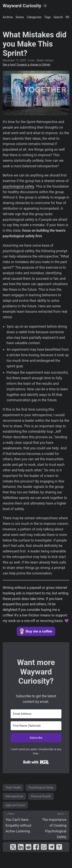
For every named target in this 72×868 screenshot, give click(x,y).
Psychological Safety (41, 788)
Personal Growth (41, 796)
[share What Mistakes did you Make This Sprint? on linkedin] (21, 847)
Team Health (13, 788)
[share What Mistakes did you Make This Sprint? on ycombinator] (59, 847)
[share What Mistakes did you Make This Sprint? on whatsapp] (44, 847)
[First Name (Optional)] (36, 726)
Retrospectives (14, 796)
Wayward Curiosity (22, 6)
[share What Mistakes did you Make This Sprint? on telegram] (51, 847)
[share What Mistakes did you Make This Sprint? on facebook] (36, 847)
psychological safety (18, 186)
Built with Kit (36, 762)
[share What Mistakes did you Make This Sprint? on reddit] (28, 847)
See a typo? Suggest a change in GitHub (26, 65)
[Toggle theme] (45, 6)
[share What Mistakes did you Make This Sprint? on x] (13, 847)
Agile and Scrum (15, 805)
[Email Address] (36, 714)
